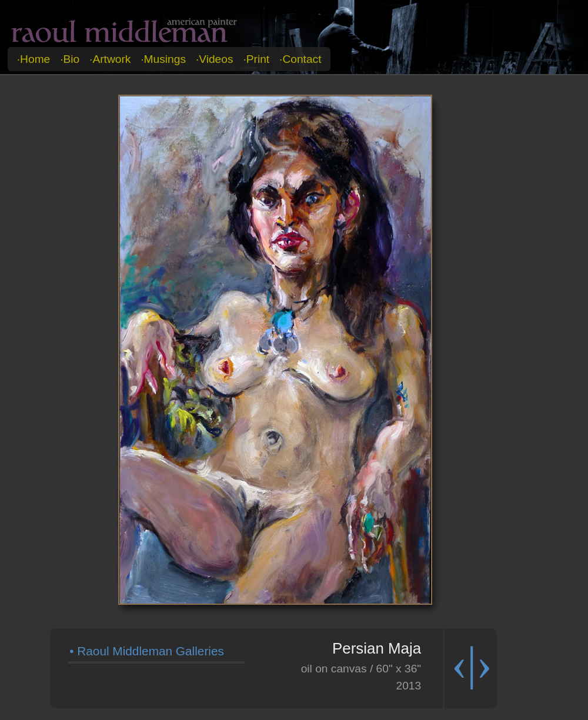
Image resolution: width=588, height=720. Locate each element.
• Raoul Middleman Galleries (147, 651)
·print (256, 59)
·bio (70, 59)
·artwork (110, 59)
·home (34, 59)
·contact (300, 59)
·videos (215, 59)
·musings (163, 59)
